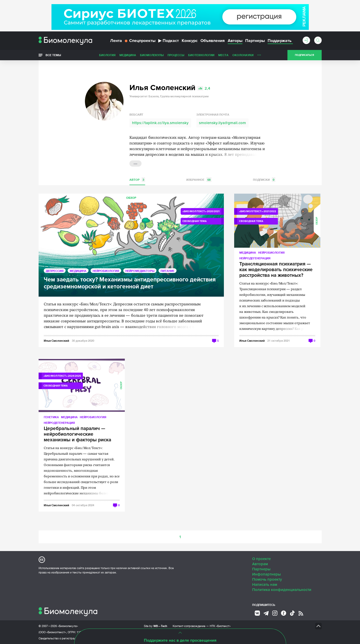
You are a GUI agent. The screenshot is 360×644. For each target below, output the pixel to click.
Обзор (131, 198)
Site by (156, 626)
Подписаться (304, 55)
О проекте (261, 559)
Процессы (176, 55)
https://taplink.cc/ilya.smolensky (160, 123)
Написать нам (265, 585)
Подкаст (169, 41)
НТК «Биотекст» (220, 626)
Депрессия (55, 271)
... (259, 54)
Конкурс (190, 41)
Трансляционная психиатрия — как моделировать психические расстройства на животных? (276, 270)
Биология (107, 55)
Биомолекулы (152, 55)
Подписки (264, 180)
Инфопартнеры (266, 574)
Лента (116, 41)
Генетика (51, 417)
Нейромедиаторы (140, 271)
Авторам (260, 564)
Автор (137, 180)
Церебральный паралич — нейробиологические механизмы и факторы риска (77, 434)
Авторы (235, 41)
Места (223, 55)
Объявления (213, 41)
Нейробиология (106, 271)
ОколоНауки (243, 55)
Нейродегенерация (255, 258)
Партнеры (255, 41)
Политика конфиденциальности (282, 590)
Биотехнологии (201, 55)
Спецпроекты (140, 41)
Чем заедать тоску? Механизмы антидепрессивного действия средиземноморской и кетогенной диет (130, 283)
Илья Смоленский (56, 341)
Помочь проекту (267, 579)
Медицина (128, 55)
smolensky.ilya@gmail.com (222, 123)
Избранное (199, 180)
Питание (168, 271)
